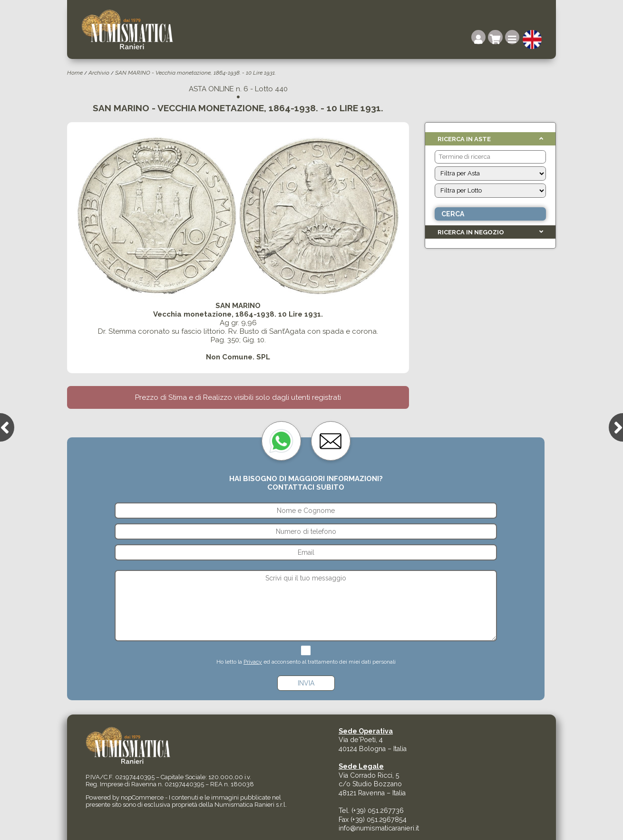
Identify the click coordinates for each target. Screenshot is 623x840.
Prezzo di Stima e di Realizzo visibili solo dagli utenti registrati (238, 397)
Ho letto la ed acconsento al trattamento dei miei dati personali (306, 662)
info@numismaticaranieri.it (379, 828)
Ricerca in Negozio (471, 232)
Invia (306, 683)
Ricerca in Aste (464, 139)
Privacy (253, 662)
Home (75, 73)
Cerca (453, 214)
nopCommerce (142, 797)
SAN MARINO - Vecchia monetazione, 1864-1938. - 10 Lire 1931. (195, 73)
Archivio (99, 73)
